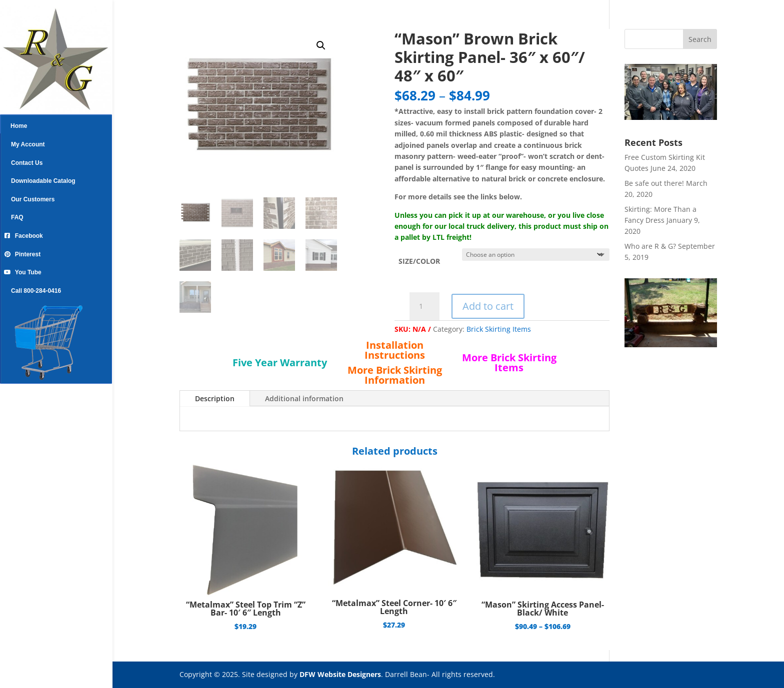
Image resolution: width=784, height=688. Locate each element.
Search (700, 39)
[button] (321, 45)
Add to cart (488, 306)
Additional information (304, 398)
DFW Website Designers (340, 674)
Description (215, 398)
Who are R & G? (650, 246)
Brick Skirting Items (499, 329)
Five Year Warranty (280, 362)
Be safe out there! (654, 183)
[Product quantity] (424, 306)
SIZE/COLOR (419, 261)
